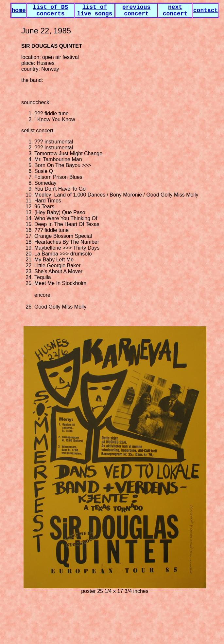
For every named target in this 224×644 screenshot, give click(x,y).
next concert (175, 10)
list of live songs (95, 10)
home (19, 10)
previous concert (136, 10)
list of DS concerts (50, 10)
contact (206, 10)
